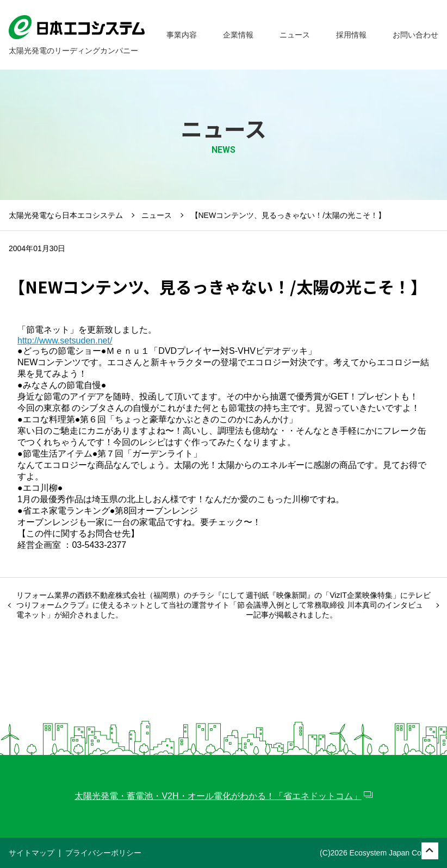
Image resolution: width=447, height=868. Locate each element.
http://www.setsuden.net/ (65, 341)
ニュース (157, 215)
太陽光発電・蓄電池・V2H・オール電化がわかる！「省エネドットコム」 (218, 796)
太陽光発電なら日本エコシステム (66, 215)
